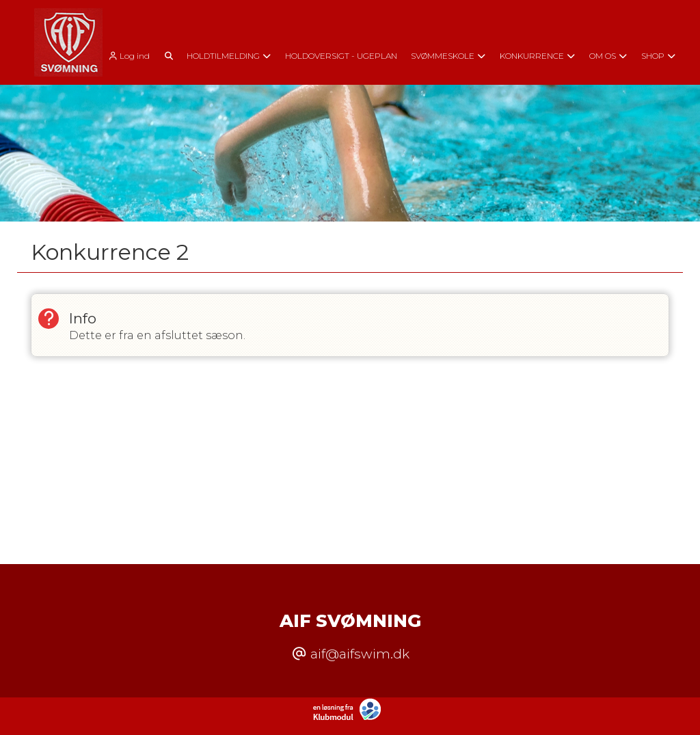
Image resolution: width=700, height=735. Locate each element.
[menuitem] (133, 55)
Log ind (128, 56)
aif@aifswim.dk (360, 654)
